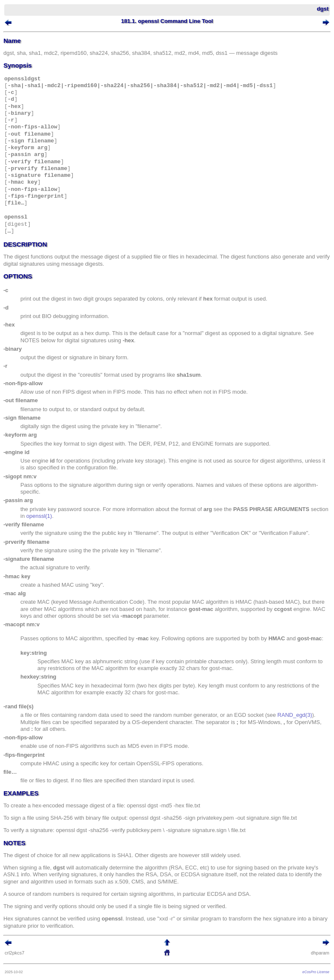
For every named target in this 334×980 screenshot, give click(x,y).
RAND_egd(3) (295, 715)
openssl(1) (39, 516)
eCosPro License (316, 972)
